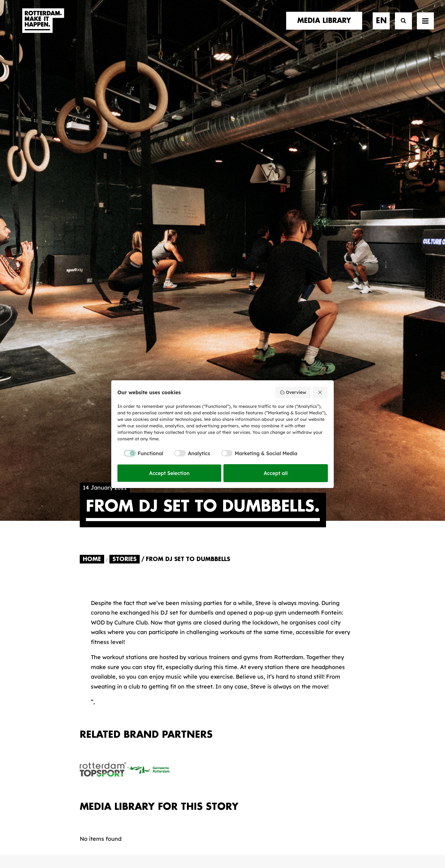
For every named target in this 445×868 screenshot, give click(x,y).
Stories (125, 246)
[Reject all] (320, 392)
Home (92, 246)
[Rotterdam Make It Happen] (43, 27)
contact (93, 673)
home (88, 642)
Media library (251, 661)
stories (91, 648)
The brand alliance (182, 673)
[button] (425, 27)
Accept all (276, 473)
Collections (249, 671)
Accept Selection (170, 473)
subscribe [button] (330, 674)
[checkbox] (140, 453)
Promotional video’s (260, 700)
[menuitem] (326, 27)
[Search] (401, 27)
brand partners (105, 654)
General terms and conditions (195, 842)
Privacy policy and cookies (253, 842)
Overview (293, 392)
